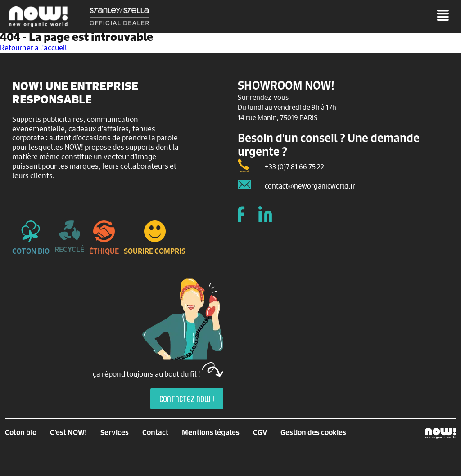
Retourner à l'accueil (34, 47)
